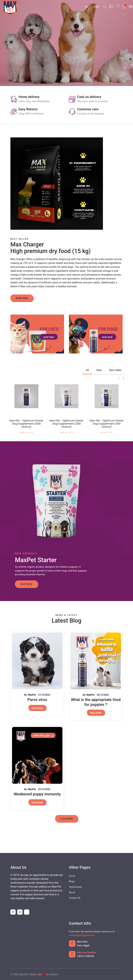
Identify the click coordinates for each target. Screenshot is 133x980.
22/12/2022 (103, 695)
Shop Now (22, 298)
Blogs (72, 881)
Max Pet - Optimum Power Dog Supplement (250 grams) (66, 424)
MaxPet (32, 695)
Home (72, 876)
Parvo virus (37, 700)
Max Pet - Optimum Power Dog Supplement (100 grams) (107, 424)
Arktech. (54, 974)
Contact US (75, 898)
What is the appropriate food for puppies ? (96, 702)
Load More (66, 819)
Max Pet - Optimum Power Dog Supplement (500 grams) (26, 424)
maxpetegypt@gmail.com (82, 935)
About (72, 892)
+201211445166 (86, 956)
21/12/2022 (44, 695)
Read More (37, 708)
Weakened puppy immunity (37, 794)
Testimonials (75, 887)
